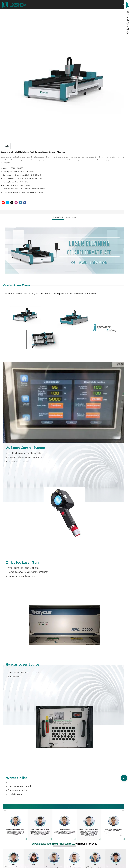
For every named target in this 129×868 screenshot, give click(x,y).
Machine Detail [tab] (71, 217)
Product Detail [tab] (58, 217)
